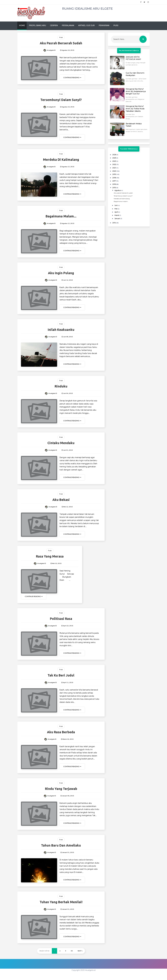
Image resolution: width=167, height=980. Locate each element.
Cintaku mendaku (61, 443)
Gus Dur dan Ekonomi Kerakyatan (135, 74)
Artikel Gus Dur (86, 25)
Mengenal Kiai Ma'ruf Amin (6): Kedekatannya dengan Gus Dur (136, 91)
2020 (115, 171)
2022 (114, 164)
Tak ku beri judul (61, 675)
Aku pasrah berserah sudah (61, 43)
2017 (114, 181)
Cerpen (54, 25)
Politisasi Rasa (61, 619)
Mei (116, 209)
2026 (114, 155)
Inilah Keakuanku (61, 330)
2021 (114, 168)
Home (22, 25)
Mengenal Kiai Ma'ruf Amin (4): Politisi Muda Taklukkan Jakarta (135, 109)
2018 (114, 178)
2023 (114, 161)
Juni (116, 205)
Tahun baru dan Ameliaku (61, 845)
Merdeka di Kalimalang (61, 160)
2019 (114, 174)
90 (72, 951)
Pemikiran (104, 25)
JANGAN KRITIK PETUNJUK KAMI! (133, 58)
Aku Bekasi (61, 500)
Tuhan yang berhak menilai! (61, 902)
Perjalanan (68, 25)
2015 (114, 188)
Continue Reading (72, 78)
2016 (114, 184)
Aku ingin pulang (61, 273)
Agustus (118, 190)
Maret (117, 215)
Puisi (116, 25)
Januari (117, 218)
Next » (80, 951)
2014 (114, 223)
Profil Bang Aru (37, 25)
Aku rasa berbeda (61, 732)
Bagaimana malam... (61, 216)
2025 (114, 158)
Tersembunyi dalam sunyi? (61, 100)
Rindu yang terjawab (61, 789)
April (116, 212)
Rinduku (61, 386)
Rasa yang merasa (50, 556)
